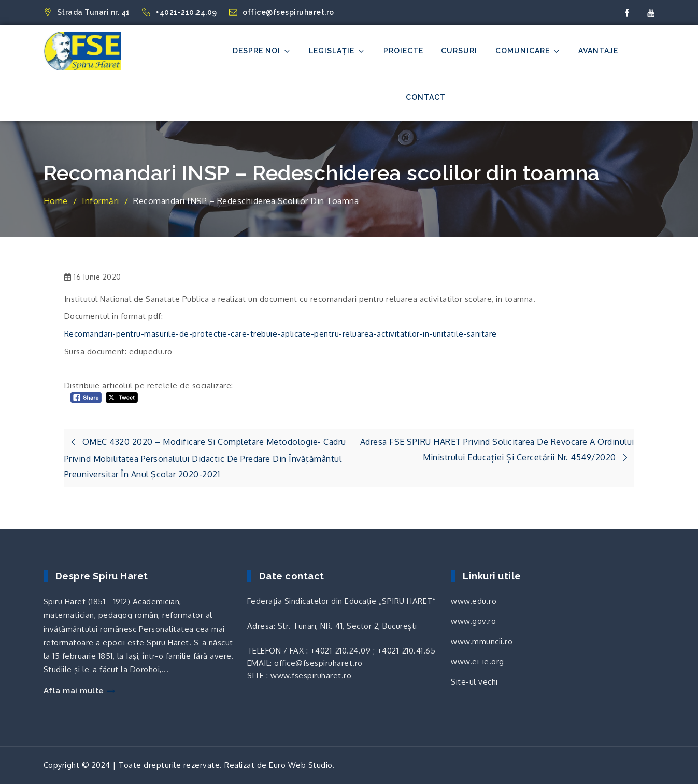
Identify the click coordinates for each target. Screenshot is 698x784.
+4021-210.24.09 (180, 12)
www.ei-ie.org (478, 662)
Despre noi (262, 51)
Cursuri (459, 51)
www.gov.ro (473, 621)
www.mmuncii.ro (482, 641)
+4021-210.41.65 (407, 651)
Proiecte (403, 51)
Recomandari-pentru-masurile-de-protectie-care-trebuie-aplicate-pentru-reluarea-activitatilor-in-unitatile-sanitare (281, 334)
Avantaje (598, 51)
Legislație (337, 51)
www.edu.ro (474, 601)
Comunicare (528, 51)
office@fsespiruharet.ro (282, 12)
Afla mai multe (79, 691)
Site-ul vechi (474, 682)
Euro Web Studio (301, 765)
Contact (426, 97)
